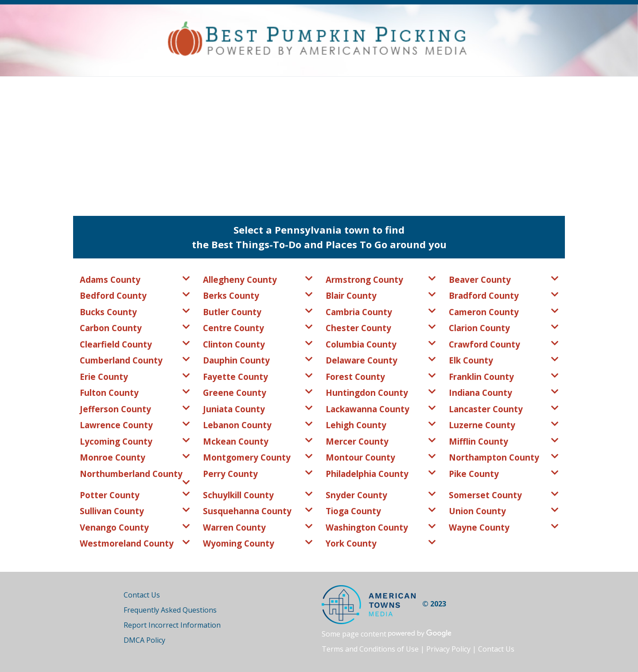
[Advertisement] (319, 143)
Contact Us (142, 595)
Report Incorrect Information (172, 625)
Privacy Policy (448, 649)
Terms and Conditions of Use (370, 649)
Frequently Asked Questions (170, 610)
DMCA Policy (144, 640)
